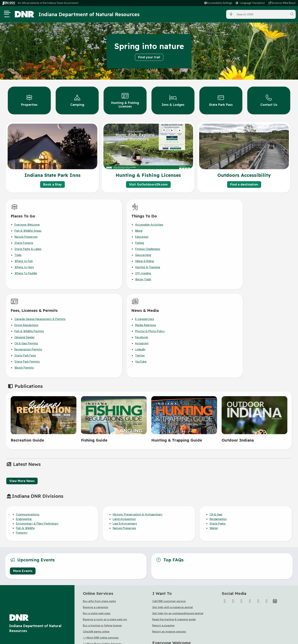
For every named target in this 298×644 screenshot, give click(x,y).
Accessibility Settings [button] (236, 594)
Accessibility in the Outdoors (171, 564)
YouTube (238, 263)
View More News (22, 389)
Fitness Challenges (100, 245)
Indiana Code (160, 611)
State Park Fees (170, 257)
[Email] (267, 509)
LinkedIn (237, 251)
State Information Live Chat (26, 589)
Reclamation (218, 427)
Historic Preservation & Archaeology (138, 422)
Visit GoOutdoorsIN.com (148, 181)
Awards (156, 625)
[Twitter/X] (233, 509)
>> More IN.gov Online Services (102, 552)
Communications (28, 422)
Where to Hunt (24, 263)
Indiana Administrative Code (169, 618)
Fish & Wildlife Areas (28, 227)
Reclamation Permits (173, 251)
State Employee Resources (97, 625)
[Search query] (261, 15)
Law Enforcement (125, 431)
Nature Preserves (26, 233)
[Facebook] (225, 509)
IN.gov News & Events (165, 597)
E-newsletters (242, 221)
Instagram (239, 245)
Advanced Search (91, 597)
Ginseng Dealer (170, 239)
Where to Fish (24, 257)
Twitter (237, 257)
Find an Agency (18, 611)
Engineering (24, 427)
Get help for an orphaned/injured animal (178, 521)
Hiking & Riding (96, 257)
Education (94, 233)
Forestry (22, 441)
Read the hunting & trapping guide (174, 527)
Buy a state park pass (97, 521)
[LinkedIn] (258, 509)
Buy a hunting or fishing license (102, 533)
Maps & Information (164, 589)
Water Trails (95, 276)
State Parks (218, 431)
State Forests (24, 239)
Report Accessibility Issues (240, 613)
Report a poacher (163, 533)
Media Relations (243, 227)
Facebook (239, 239)
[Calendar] (275, 509)
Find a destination (244, 181)
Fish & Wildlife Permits (174, 233)
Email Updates (160, 604)
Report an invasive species (169, 539)
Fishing (92, 239)
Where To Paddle (26, 269)
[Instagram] (242, 509)
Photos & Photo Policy (247, 233)
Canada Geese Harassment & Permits (185, 221)
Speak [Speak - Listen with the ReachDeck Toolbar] (235, 604)
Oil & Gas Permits (171, 245)
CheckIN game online (96, 539)
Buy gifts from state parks (99, 509)
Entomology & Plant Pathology (37, 431)
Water (214, 436)
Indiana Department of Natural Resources (92, 15)
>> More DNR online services (101, 545)
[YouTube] (250, 509)
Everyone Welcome (27, 221)
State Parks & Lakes (28, 245)
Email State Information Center (28, 597)
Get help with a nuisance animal (172, 515)
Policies (85, 604)
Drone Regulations (172, 227)
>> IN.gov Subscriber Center (101, 558)
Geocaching (95, 251)
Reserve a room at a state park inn (105, 527)
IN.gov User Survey (92, 589)
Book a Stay (52, 181)
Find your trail (149, 59)
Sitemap (85, 611)
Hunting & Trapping (100, 263)
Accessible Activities (101, 221)
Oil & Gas (216, 422)
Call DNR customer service (169, 509)
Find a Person (17, 604)
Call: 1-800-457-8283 (22, 618)
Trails (18, 251)
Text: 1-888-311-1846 (22, 625)
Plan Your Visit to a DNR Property (173, 558)
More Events (23, 479)
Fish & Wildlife (25, 436)
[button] (218, 3)
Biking (91, 227)
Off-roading (95, 269)
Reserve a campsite (96, 515)
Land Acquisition (124, 427)
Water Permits (169, 269)
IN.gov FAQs (87, 618)
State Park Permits (172, 263)
